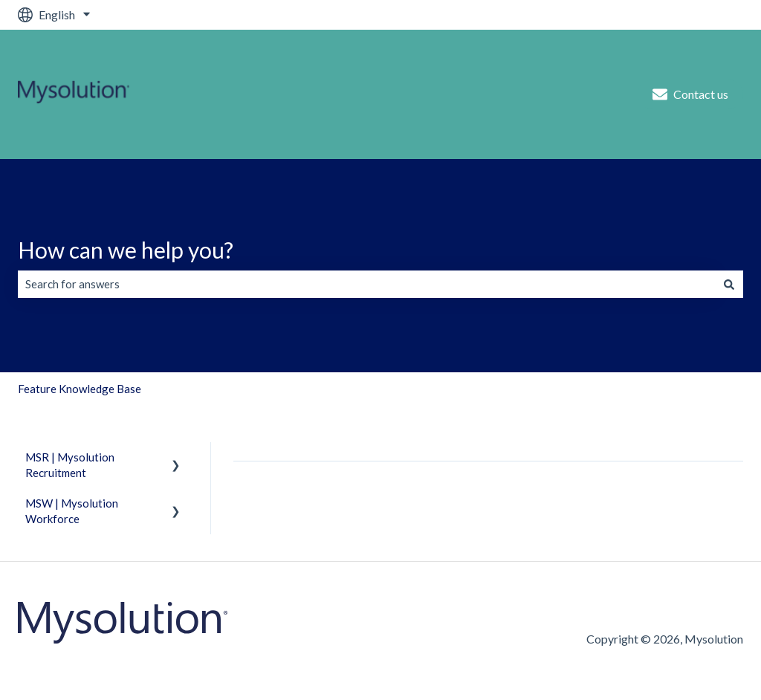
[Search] (729, 284)
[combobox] (366, 284)
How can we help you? (126, 250)
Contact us (690, 94)
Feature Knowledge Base (80, 389)
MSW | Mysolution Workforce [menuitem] (72, 511)
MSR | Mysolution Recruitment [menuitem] (70, 465)
